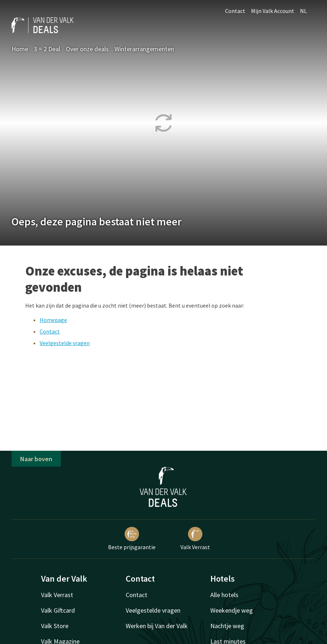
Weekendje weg (232, 610)
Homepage (53, 320)
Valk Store (55, 626)
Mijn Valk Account (273, 11)
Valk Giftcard (58, 610)
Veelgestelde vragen (65, 343)
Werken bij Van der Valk (157, 626)
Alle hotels (224, 595)
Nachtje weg (227, 626)
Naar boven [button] (36, 459)
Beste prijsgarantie (132, 539)
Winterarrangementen (144, 49)
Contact (235, 11)
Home (20, 49)
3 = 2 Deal (47, 49)
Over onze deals (87, 49)
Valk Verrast (195, 539)
